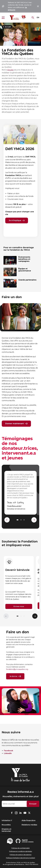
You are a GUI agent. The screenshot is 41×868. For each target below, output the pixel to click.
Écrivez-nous (19, 606)
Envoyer (33, 804)
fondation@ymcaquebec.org (17, 669)
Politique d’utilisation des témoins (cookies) (20, 858)
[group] (19, 583)
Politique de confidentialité (21, 848)
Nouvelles (6, 825)
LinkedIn (8, 753)
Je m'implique (17, 220)
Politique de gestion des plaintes (20, 855)
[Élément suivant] (35, 616)
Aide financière (29, 820)
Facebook (9, 751)
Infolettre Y (7, 820)
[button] (17, 616)
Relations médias (29, 825)
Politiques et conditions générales (21, 851)
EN (38, 18)
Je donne (15, 676)
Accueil (6, 27)
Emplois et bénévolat (7, 830)
